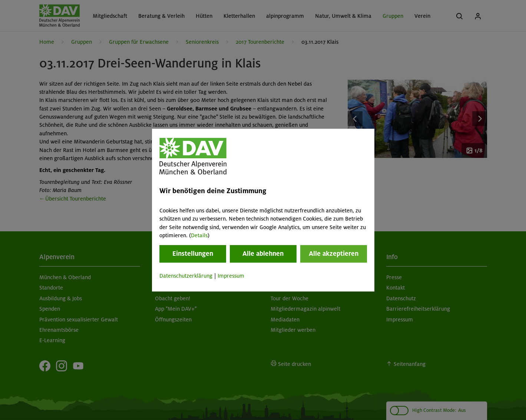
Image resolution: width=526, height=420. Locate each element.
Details (199, 235)
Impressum (231, 276)
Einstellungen (193, 254)
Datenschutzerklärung (186, 276)
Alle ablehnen (263, 254)
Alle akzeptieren (334, 254)
